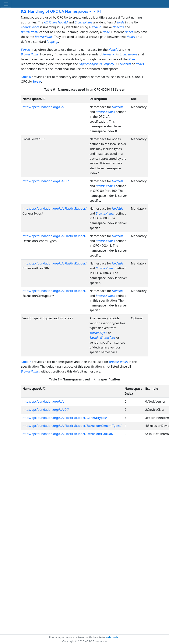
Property (53, 42)
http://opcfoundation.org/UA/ (44, 107)
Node (121, 22)
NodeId (63, 22)
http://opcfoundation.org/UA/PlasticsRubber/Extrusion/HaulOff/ (68, 434)
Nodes (129, 32)
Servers (26, 50)
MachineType (98, 333)
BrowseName (84, 22)
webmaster (112, 637)
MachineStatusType (102, 338)
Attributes (50, 22)
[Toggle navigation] (6, 4)
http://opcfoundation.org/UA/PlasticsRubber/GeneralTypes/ (65, 418)
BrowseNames (105, 112)
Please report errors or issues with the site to (77, 637)
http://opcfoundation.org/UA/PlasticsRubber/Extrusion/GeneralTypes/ (72, 426)
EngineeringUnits (90, 64)
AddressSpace (30, 27)
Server (37, 82)
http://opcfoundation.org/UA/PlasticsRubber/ (55, 208)
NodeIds (118, 27)
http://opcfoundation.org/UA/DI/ (46, 181)
